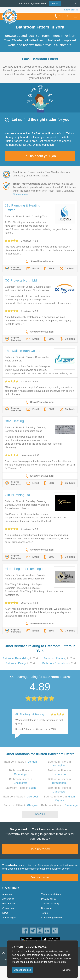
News (5, 913)
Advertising (8, 899)
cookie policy (37, 962)
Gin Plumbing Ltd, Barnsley (30, 714)
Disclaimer (47, 908)
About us (7, 894)
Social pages (9, 918)
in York (21, 658)
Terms (44, 913)
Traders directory (50, 904)
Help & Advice (10, 904)
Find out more (20, 194)
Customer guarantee (52, 918)
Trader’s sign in (70, 10)
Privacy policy (49, 899)
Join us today (40, 849)
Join (55, 3)
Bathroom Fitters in (21, 762)
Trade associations (51, 894)
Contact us (8, 908)
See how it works (40, 877)
